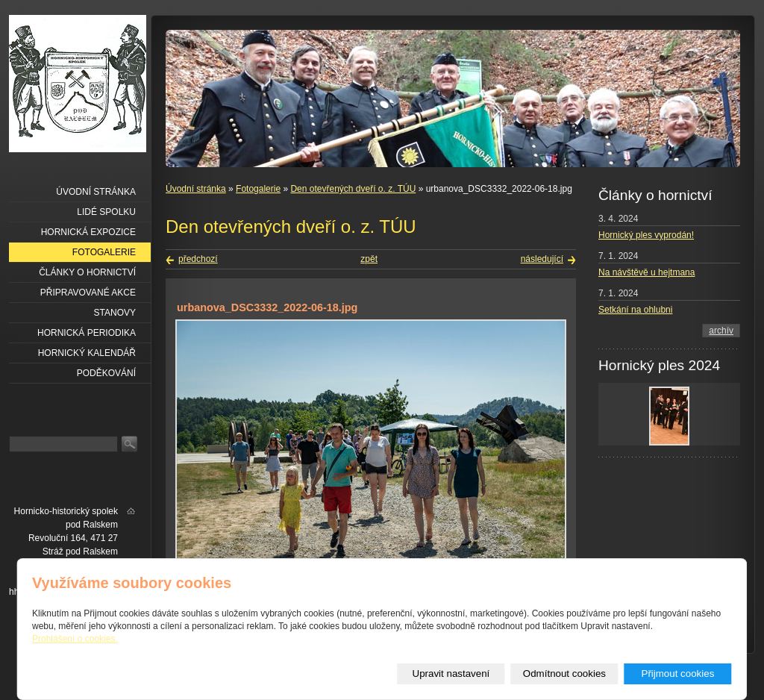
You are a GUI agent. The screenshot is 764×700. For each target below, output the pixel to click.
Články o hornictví (87, 272)
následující (542, 259)
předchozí (198, 259)
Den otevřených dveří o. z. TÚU (353, 189)
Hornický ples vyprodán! (646, 235)
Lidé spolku (106, 212)
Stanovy (115, 313)
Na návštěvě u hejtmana (646, 272)
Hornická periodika (87, 333)
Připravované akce (88, 293)
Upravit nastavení (451, 674)
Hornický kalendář (87, 353)
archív (721, 331)
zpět (369, 259)
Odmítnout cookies (564, 674)
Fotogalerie (258, 189)
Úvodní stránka (196, 189)
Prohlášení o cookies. (75, 639)
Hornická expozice (88, 232)
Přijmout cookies (678, 674)
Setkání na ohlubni (635, 310)
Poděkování (106, 373)
